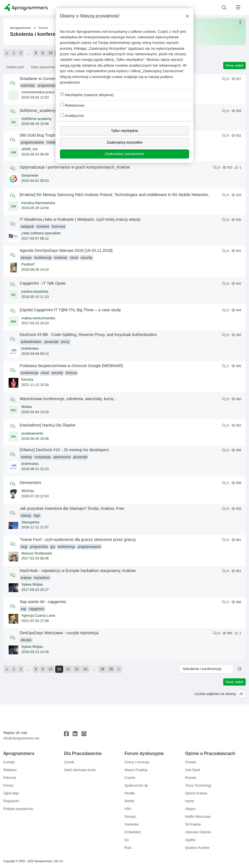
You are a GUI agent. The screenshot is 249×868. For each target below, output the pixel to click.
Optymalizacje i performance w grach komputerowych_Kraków (75, 167)
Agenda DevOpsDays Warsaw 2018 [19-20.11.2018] (66, 250)
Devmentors (31, 483)
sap (23, 609)
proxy (65, 342)
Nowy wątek (234, 66)
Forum (43, 28)
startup (26, 516)
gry (53, 547)
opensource (62, 457)
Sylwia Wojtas (32, 584)
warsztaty (28, 86)
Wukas (27, 407)
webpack (27, 227)
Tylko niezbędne (124, 131)
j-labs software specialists (41, 233)
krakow (26, 578)
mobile (51, 142)
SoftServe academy (36, 119)
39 (111, 669)
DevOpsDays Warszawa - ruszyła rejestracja (59, 633)
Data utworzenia (43, 67)
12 (68, 669)
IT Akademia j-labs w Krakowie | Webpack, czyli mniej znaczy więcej (80, 219)
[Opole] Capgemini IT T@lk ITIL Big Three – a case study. (71, 310)
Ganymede (30, 175)
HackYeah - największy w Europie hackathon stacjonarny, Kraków (78, 571)
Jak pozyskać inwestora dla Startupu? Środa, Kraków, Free (72, 508)
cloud (74, 258)
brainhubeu (30, 348)
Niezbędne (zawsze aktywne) (87, 95)
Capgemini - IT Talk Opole (43, 283)
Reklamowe (72, 105)
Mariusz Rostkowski (37, 553)
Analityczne (72, 115)
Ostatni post (15, 67)
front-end (58, 227)
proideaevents (32, 433)
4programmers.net (92, 32)
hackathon (42, 578)
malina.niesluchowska (38, 318)
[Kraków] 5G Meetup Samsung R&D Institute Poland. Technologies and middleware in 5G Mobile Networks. (115, 195)
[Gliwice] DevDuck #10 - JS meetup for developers (64, 450)
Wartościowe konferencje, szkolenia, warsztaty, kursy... (68, 399)
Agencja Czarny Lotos (38, 616)
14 (85, 669)
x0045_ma (29, 149)
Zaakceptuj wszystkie (124, 142)
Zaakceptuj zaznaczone (125, 154)
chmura (71, 373)
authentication (31, 342)
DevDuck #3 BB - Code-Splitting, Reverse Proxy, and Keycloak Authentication (88, 335)
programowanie (49, 86)
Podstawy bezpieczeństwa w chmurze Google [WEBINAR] (71, 366)
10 (50, 53)
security (86, 258)
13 (77, 669)
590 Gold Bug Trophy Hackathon (49, 135)
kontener (61, 258)
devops (26, 258)
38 (102, 669)
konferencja (43, 258)
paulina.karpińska (35, 292)
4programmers (20, 28)
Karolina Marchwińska (38, 203)
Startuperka (30, 522)
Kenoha (27, 380)
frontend (43, 227)
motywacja (43, 457)
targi (24, 547)
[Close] (187, 16)
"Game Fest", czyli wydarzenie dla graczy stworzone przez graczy (78, 540)
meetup (26, 457)
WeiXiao (28, 491)
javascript (51, 342)
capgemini (36, 609)
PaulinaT (28, 264)
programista (39, 547)
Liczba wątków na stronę (215, 694)
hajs (37, 516)
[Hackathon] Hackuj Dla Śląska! (48, 425)
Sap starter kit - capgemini (43, 602)
